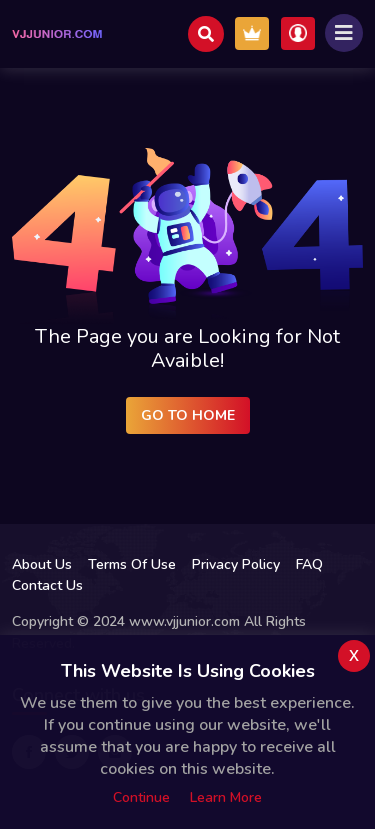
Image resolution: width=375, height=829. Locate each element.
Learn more (226, 797)
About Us (42, 564)
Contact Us (47, 585)
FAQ (309, 564)
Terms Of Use (132, 564)
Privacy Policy (236, 564)
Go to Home (188, 415)
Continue (141, 797)
